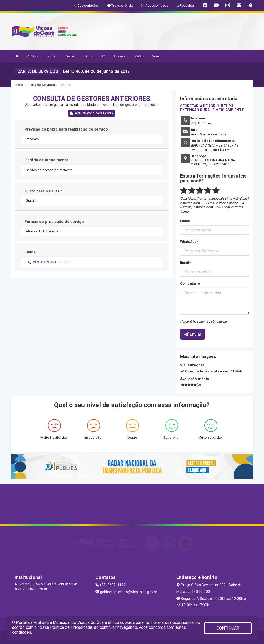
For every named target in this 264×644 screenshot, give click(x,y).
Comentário (190, 283)
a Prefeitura (32, 56)
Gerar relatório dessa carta (92, 113)
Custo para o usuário (44, 191)
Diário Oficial (139, 56)
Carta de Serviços (42, 85)
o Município (52, 56)
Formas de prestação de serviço (54, 222)
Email (185, 263)
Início (19, 85)
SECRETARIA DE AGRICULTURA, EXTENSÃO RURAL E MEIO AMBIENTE (212, 108)
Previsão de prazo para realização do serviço (66, 129)
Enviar (193, 334)
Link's (30, 252)
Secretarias (72, 56)
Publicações (120, 56)
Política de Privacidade (71, 627)
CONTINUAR (228, 628)
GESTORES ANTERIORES (51, 262)
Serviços (89, 56)
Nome (185, 221)
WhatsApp (188, 242)
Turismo (156, 56)
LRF (104, 56)
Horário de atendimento (46, 160)
